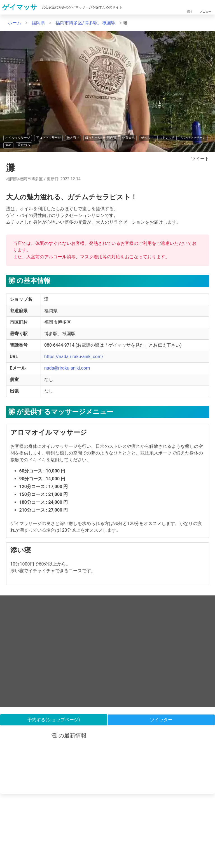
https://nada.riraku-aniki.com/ (74, 357)
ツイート (200, 159)
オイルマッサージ (18, 138)
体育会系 (128, 138)
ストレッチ (167, 138)
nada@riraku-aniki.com (67, 368)
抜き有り (73, 138)
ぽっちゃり (93, 138)
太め (8, 145)
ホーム (15, 23)
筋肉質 (112, 138)
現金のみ (24, 145)
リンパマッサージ (193, 138)
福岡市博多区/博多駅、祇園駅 (86, 23)
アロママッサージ (48, 138)
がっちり (147, 138)
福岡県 (38, 23)
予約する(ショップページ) (54, 720)
